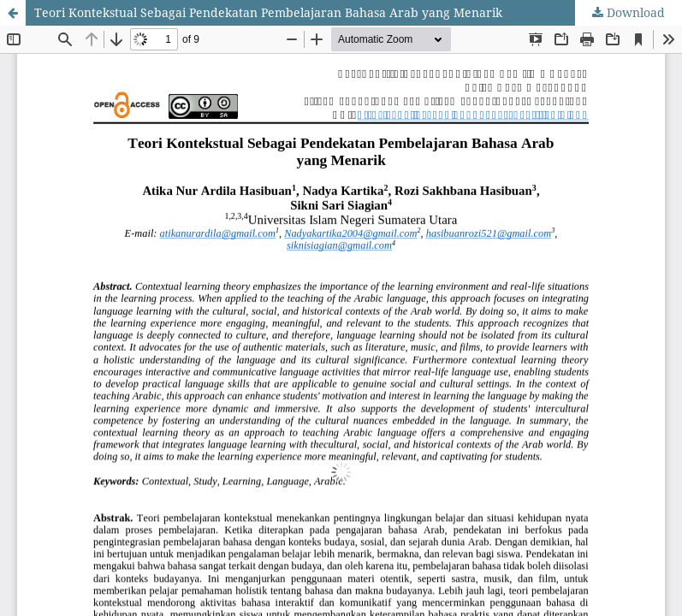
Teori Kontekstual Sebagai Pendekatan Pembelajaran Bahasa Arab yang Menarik (268, 12)
